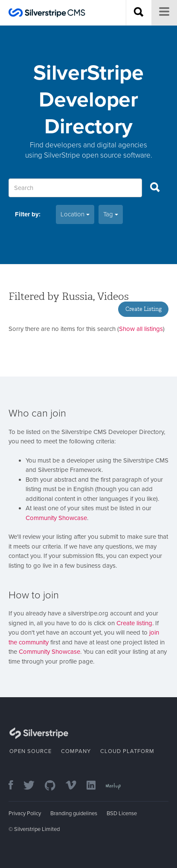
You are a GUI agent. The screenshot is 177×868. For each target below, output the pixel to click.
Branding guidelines (74, 813)
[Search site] (139, 13)
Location (75, 214)
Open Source (30, 751)
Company (76, 751)
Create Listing (144, 309)
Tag (111, 214)
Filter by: (28, 214)
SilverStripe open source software (97, 155)
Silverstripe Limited (37, 829)
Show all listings (141, 329)
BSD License (122, 813)
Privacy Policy (25, 813)
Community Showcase (56, 518)
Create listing (134, 623)
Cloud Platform (127, 751)
